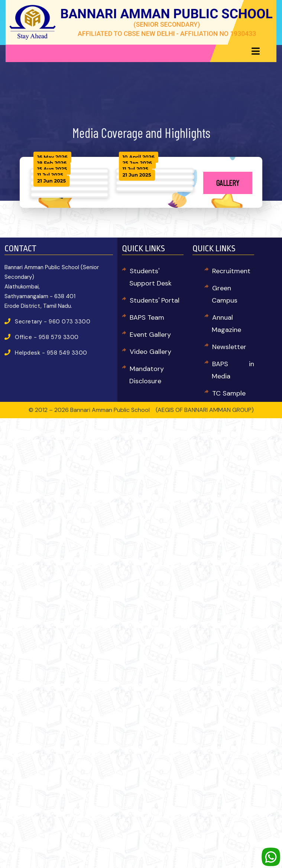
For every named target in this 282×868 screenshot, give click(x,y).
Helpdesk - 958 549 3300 (51, 353)
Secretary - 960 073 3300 (53, 322)
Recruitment (231, 271)
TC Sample (229, 393)
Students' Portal (155, 300)
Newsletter (229, 347)
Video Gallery (150, 352)
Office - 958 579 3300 (47, 337)
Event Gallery (150, 335)
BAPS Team (147, 317)
